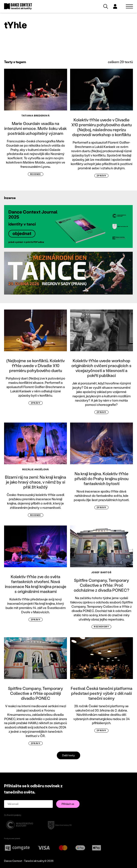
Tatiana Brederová (36, 116)
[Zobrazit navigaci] (129, 6)
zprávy (102, 176)
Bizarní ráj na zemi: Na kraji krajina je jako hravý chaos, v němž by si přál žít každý (35, 482)
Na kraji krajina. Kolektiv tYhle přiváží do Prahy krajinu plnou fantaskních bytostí (102, 479)
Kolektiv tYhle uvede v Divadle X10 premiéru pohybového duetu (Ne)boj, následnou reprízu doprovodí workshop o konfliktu (102, 127)
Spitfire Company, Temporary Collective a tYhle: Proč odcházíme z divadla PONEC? (102, 585)
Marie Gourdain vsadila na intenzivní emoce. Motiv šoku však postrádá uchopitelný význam (35, 128)
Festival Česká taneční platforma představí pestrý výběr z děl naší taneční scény (102, 693)
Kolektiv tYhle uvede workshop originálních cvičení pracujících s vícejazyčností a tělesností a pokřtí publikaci (101, 368)
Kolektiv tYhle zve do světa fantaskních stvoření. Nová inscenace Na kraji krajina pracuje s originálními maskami (36, 584)
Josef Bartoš (101, 572)
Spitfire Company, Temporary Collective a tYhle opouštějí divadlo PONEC (35, 693)
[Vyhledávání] (106, 6)
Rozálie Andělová (36, 469)
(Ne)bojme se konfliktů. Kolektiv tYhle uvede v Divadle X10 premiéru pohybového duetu (35, 366)
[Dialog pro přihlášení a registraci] (115, 6)
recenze (36, 174)
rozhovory (101, 627)
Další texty (68, 755)
